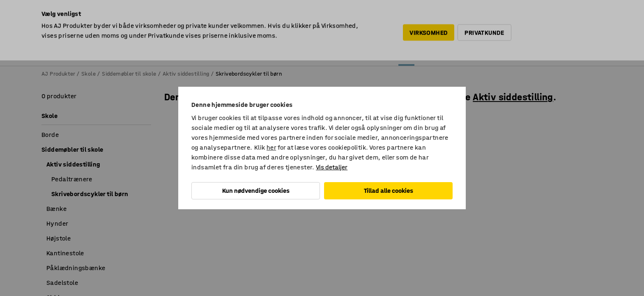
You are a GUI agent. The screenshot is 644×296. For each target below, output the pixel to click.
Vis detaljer (332, 167)
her (271, 147)
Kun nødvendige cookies (256, 191)
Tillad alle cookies (389, 191)
